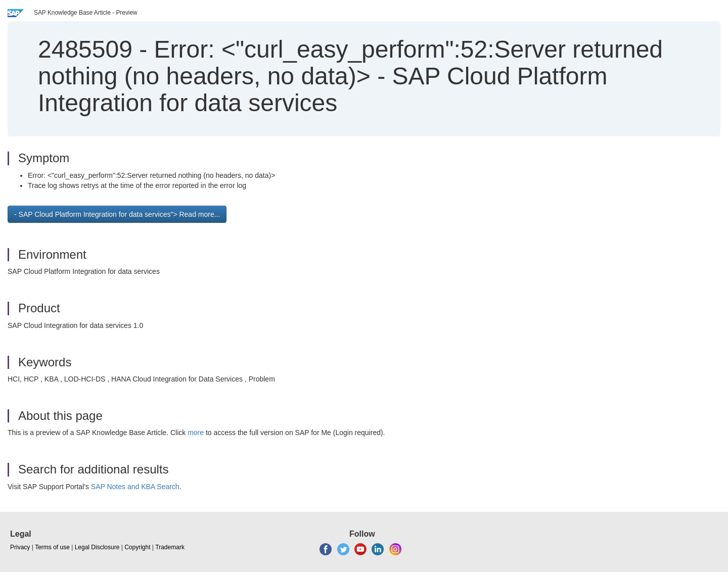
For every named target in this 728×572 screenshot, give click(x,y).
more (196, 433)
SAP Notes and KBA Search (135, 487)
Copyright (137, 547)
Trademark (170, 547)
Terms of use (52, 547)
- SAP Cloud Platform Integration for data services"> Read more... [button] (117, 214)
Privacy (20, 547)
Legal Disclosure (97, 547)
